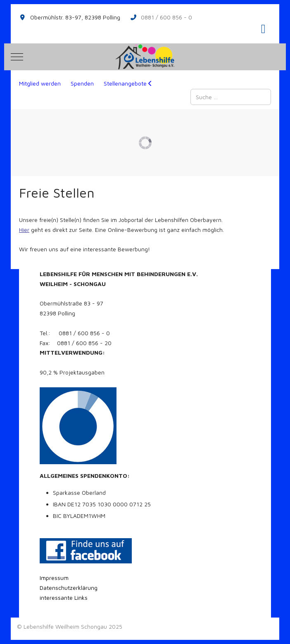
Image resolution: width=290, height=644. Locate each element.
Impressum (54, 578)
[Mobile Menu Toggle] (17, 57)
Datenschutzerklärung (69, 588)
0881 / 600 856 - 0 (166, 17)
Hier (24, 230)
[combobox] (231, 97)
